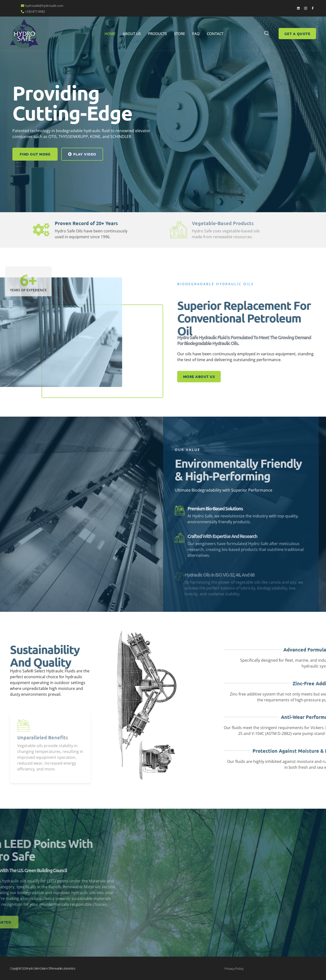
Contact (215, 34)
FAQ (196, 34)
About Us (132, 34)
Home (110, 34)
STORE (180, 34)
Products (157, 34)
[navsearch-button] (267, 34)
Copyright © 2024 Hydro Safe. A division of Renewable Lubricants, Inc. (43, 968)
